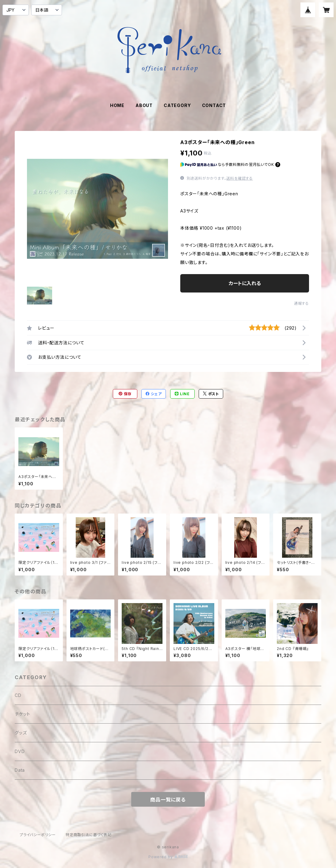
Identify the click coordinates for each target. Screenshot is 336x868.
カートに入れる (245, 283)
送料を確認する (240, 178)
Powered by (168, 857)
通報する (302, 303)
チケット (23, 714)
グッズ (21, 733)
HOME (117, 105)
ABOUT (144, 105)
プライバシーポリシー (38, 835)
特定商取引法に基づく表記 (89, 835)
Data (20, 770)
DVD (20, 751)
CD (18, 695)
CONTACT (214, 105)
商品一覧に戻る (168, 800)
